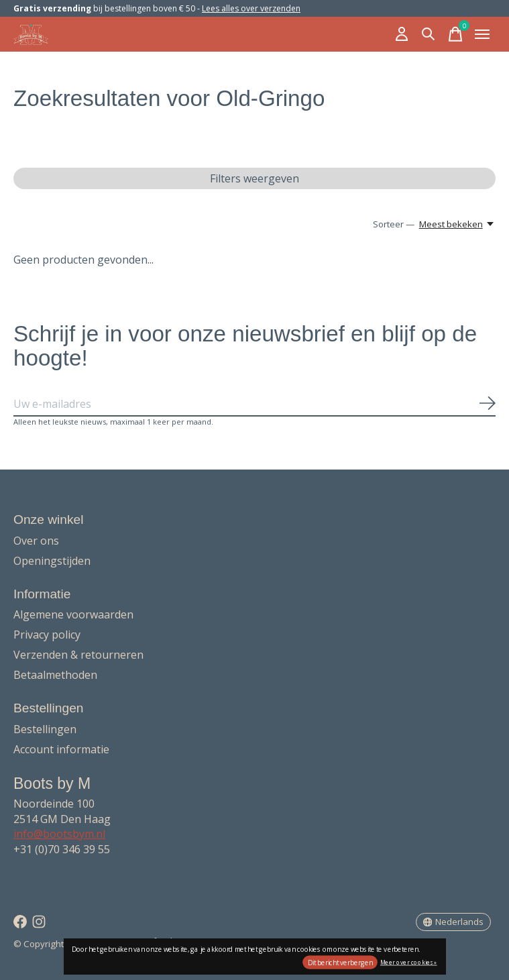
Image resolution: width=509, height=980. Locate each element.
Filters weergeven (255, 178)
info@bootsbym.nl (59, 834)
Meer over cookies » (409, 962)
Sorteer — (394, 224)
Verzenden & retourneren (78, 655)
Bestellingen (45, 729)
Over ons (36, 541)
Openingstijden (52, 561)
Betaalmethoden (55, 675)
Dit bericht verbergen (340, 963)
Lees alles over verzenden (251, 8)
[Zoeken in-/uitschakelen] (429, 34)
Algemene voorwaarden (73, 614)
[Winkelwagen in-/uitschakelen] (455, 34)
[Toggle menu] (482, 34)
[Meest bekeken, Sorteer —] (457, 224)
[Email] (255, 404)
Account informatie (61, 749)
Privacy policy (47, 635)
